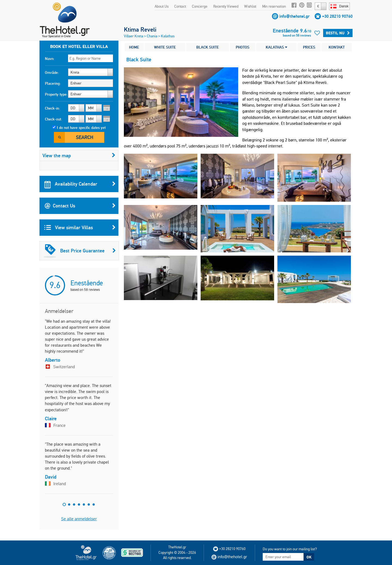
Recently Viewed (226, 6)
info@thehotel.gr (294, 16)
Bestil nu (338, 33)
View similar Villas (80, 228)
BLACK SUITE (208, 47)
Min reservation (274, 6)
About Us (162, 6)
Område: (52, 72)
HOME (134, 47)
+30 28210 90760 (337, 16)
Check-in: (52, 108)
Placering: (53, 83)
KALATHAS (276, 47)
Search (85, 137)
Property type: (56, 94)
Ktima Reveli (140, 29)
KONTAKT (337, 47)
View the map (79, 155)
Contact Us (80, 206)
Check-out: (53, 119)
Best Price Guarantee (80, 251)
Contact (180, 6)
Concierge (200, 6)
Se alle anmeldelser (79, 519)
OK (309, 557)
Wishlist (250, 6)
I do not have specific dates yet (81, 128)
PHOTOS (243, 47)
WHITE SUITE (165, 47)
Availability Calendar (80, 184)
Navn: (50, 59)
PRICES (309, 47)
